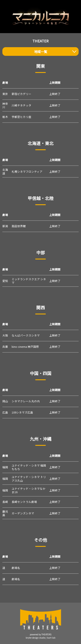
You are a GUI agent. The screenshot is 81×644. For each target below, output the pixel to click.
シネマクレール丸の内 (26, 401)
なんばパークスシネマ (26, 335)
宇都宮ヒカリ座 (21, 117)
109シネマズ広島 (22, 412)
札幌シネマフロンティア (27, 171)
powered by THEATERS (41, 634)
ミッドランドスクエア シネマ (29, 281)
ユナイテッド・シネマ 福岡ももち (29, 467)
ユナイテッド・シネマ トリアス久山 (29, 479)
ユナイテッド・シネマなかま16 (29, 490)
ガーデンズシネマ (23, 513)
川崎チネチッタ (21, 105)
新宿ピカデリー (21, 94)
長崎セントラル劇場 (24, 502)
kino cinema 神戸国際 (25, 347)
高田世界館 (19, 226)
